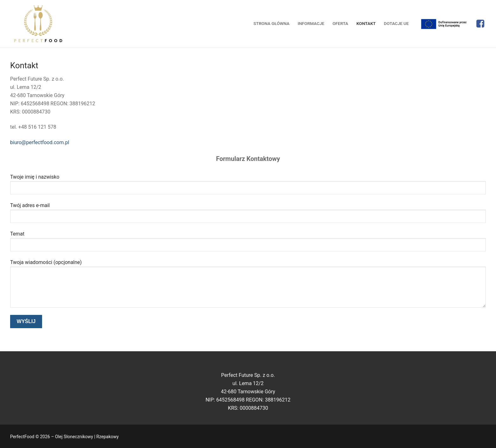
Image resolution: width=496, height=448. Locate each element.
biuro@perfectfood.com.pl (40, 142)
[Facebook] (480, 24)
